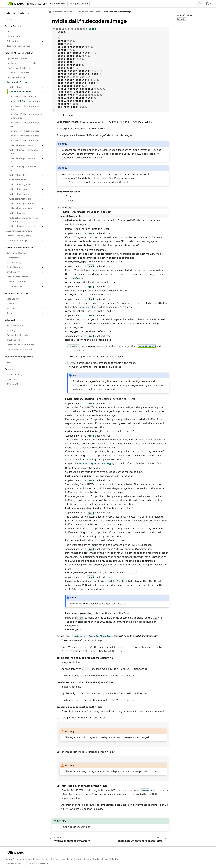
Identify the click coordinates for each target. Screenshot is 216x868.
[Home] (50, 12)
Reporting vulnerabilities (18, 46)
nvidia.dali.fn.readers (19, 194)
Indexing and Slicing (16, 77)
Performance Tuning (16, 326)
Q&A (9, 362)
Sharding (11, 330)
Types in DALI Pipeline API (19, 68)
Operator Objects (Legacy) (19, 236)
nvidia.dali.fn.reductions (20, 199)
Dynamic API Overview (17, 253)
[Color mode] (208, 4)
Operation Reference (17, 82)
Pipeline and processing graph (21, 63)
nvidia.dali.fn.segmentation (22, 204)
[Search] (200, 4)
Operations (12, 304)
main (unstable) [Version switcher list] (78, 4)
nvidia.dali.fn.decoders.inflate (25, 131)
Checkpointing (13, 272)
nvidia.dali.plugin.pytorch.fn (22, 226)
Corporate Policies (82, 859)
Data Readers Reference (19, 277)
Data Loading (13, 299)
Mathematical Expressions (19, 73)
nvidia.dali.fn (15, 87)
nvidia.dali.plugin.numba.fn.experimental (23, 220)
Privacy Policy (11, 859)
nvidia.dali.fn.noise (17, 180)
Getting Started (14, 41)
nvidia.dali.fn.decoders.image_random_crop (27, 116)
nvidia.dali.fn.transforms (21, 208)
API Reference (13, 258)
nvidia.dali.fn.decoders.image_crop (27, 108)
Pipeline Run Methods (17, 335)
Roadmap (11, 384)
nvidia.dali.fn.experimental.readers (23, 168)
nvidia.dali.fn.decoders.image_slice (27, 124)
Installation (12, 31)
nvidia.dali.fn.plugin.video (20, 184)
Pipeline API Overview (17, 58)
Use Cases (12, 308)
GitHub (10, 379)
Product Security (101, 859)
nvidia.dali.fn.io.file (17, 175)
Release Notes (13, 374)
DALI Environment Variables (20, 349)
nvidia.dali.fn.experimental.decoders (23, 152)
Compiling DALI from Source (20, 345)
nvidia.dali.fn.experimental (21, 145)
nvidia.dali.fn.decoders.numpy (25, 136)
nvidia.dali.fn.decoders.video (25, 140)
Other (9, 313)
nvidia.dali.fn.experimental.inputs (23, 160)
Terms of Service (50, 859)
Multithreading (14, 262)
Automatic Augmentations (19, 231)
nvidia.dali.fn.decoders (20, 92)
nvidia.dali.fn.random (19, 189)
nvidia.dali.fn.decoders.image (26, 101)
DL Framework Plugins (17, 240)
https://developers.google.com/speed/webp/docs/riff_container (98, 182)
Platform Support (15, 36)
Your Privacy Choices (30, 859)
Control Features (15, 267)
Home (9, 19)
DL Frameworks (14, 286)
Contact (115, 859)
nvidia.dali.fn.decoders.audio (25, 96)
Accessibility (66, 859)
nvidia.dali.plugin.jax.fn (19, 213)
